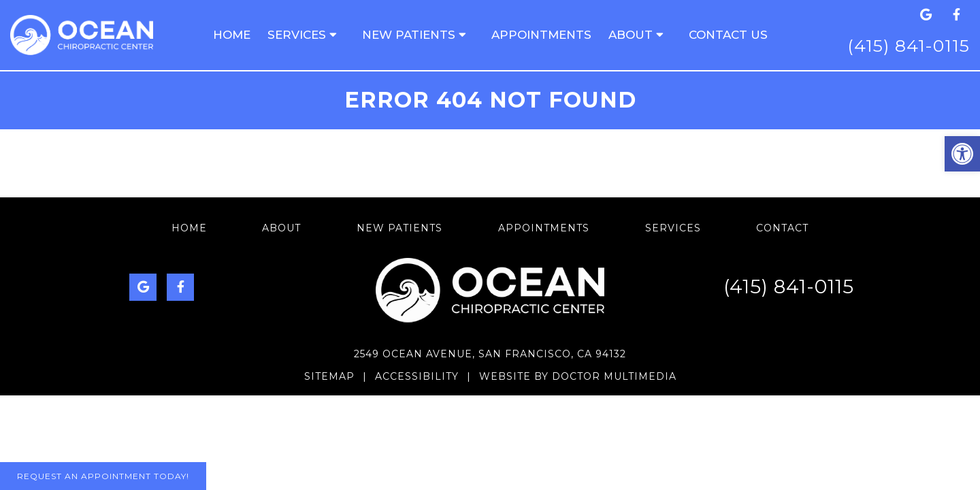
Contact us (728, 35)
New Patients (409, 35)
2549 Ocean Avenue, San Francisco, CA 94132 (490, 354)
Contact (782, 228)
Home (232, 35)
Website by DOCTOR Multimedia (578, 376)
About (631, 35)
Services (297, 35)
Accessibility (417, 376)
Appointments (541, 35)
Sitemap (329, 376)
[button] (962, 154)
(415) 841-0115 (909, 46)
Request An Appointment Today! (103, 476)
